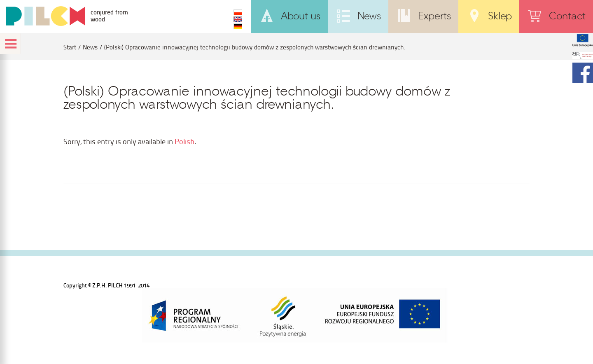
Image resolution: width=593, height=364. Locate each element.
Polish (184, 141)
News (90, 47)
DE (238, 26)
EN (238, 19)
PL (238, 12)
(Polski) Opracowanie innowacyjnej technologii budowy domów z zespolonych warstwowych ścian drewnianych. (255, 47)
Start (70, 47)
